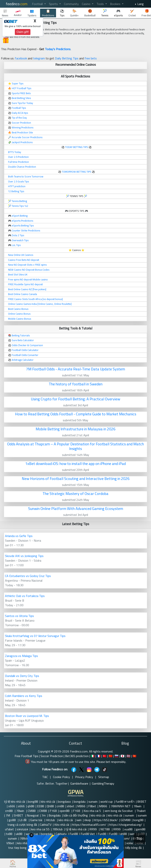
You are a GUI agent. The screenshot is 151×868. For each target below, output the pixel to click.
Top (139, 838)
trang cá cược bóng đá (22, 825)
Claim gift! (23, 32)
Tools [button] (101, 4)
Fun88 (74, 834)
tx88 (9, 834)
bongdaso (64, 801)
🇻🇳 (134, 756)
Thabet (141, 811)
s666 (12, 806)
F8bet (92, 806)
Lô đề (23, 820)
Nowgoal (33, 815)
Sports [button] (54, 4)
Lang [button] (140, 4)
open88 (65, 811)
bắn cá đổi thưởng (76, 815)
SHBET (19, 815)
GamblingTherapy (103, 783)
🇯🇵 (122, 756)
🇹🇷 (105, 756)
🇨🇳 (111, 756)
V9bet (10, 843)
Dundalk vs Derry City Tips (22, 676)
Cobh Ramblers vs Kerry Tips (24, 696)
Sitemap (104, 777)
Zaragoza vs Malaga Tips (21, 656)
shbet (71, 806)
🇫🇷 (99, 756)
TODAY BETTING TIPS (77, 147)
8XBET (142, 801)
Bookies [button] (116, 4)
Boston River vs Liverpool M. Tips (27, 716)
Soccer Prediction (52, 756)
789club (57, 829)
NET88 (105, 829)
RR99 (93, 829)
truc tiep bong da (19, 848)
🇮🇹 (93, 756)
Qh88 (50, 806)
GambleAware (79, 783)
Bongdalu (55, 815)
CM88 (32, 811)
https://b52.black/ (106, 820)
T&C (45, 777)
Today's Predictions (58, 49)
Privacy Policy (84, 777)
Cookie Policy (61, 777)
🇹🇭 (128, 756)
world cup (107, 801)
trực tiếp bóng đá (130, 848)
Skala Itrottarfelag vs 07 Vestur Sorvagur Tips (35, 636)
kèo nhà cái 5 (26, 843)
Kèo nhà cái (62, 825)
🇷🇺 (117, 756)
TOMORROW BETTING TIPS (77, 172)
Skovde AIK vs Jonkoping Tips (24, 556)
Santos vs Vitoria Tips (19, 616)
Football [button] (38, 4)
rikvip (88, 820)
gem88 (141, 829)
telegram (39, 58)
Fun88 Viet (88, 834)
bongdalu (80, 801)
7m (44, 815)
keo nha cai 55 (40, 829)
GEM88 (125, 820)
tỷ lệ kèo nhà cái (15, 801)
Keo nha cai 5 (93, 811)
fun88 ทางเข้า (125, 801)
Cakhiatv (61, 834)
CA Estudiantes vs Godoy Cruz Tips (28, 576)
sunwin (93, 801)
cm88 (60, 806)
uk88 (19, 834)
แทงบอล (22, 829)
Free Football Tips (26, 756)
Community (71, 4)
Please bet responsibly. (111, 762)
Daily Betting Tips (67, 58)
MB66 (81, 806)
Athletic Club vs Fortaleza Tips (25, 596)
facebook (21, 58)
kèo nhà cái (48, 801)
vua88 (129, 829)
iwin (79, 820)
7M (8, 815)
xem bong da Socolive (119, 811)
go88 (13, 820)
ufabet (9, 829)
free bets (91, 58)
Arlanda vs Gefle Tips (19, 536)
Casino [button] (86, 4)
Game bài (37, 820)
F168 (53, 811)
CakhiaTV (46, 825)
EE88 (40, 806)
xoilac (130, 843)
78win (138, 806)
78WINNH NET (121, 806)
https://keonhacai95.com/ (89, 825)
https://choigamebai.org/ (126, 825)
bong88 (33, 801)
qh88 (31, 806)
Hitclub (51, 820)
